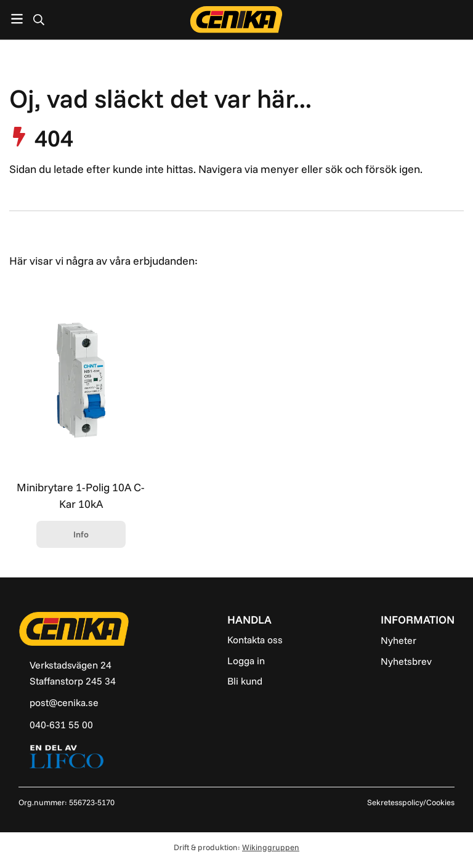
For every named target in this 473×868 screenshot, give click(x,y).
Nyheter (398, 640)
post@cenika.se (64, 702)
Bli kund (245, 681)
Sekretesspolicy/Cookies (411, 802)
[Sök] (38, 20)
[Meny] (17, 19)
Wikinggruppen (271, 847)
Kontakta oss (255, 640)
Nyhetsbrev (406, 661)
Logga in (246, 661)
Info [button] (81, 534)
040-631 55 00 (61, 725)
